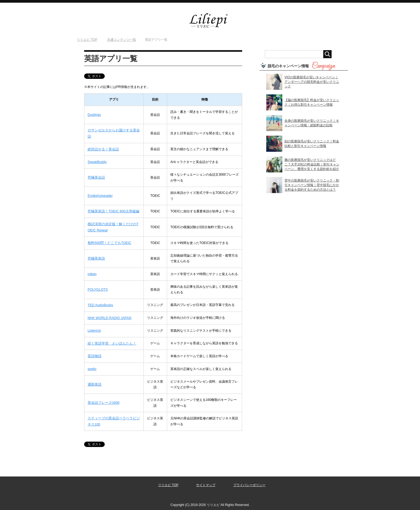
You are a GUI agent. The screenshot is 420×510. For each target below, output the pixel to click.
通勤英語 (94, 380)
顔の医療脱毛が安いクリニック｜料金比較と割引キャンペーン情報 (312, 144)
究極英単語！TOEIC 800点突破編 (112, 210)
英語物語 (94, 352)
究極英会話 (96, 176)
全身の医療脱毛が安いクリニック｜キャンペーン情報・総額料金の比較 (312, 123)
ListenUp (94, 327)
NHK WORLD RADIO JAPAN (108, 315)
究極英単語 (96, 256)
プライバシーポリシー (249, 481)
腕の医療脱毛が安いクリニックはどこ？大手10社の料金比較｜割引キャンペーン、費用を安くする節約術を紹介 (312, 164)
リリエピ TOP (168, 481)
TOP (87, 40)
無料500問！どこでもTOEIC (108, 241)
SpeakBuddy (97, 161)
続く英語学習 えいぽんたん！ (110, 340)
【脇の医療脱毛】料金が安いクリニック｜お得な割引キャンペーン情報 (312, 102)
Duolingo (94, 115)
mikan (92, 272)
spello (92, 365)
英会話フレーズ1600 (102, 398)
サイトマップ (206, 481)
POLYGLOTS (97, 287)
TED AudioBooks (100, 302)
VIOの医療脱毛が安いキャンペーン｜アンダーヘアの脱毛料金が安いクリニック (312, 82)
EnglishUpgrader (100, 195)
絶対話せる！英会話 (102, 149)
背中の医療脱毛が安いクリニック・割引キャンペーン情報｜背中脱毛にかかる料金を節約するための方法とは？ (312, 185)
